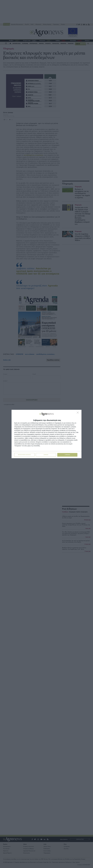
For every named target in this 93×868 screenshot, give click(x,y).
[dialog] (46, 434)
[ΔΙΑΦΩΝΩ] (78, 413)
